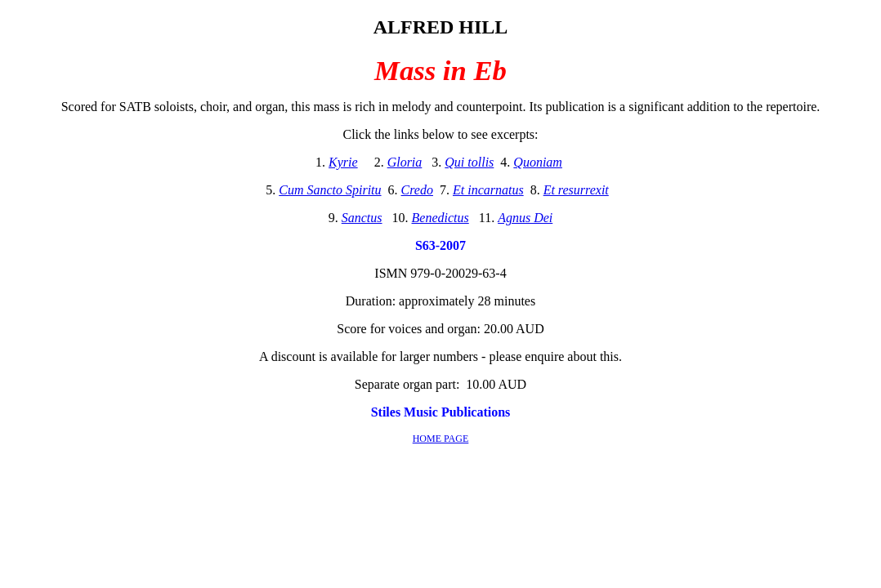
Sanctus (362, 218)
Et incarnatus (488, 190)
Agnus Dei (525, 218)
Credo (417, 190)
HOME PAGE (441, 439)
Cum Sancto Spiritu (330, 190)
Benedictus (440, 218)
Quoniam (538, 162)
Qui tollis (469, 162)
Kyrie (343, 162)
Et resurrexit (576, 190)
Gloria (405, 162)
